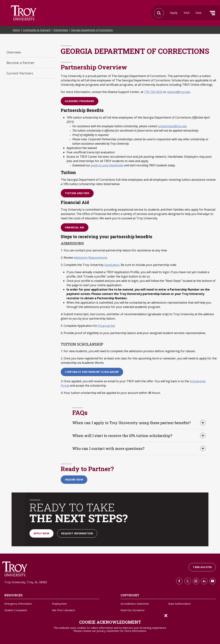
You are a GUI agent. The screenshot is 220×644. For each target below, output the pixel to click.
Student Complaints (16, 610)
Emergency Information (18, 604)
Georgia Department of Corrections (92, 30)
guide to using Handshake (107, 165)
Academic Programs (80, 101)
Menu (212, 13)
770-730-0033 (153, 92)
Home (16, 30)
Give (198, 13)
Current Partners (20, 73)
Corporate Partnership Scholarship (92, 372)
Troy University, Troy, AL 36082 (26, 582)
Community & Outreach (37, 30)
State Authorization (179, 604)
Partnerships (61, 30)
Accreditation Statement (135, 604)
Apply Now (41, 533)
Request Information (77, 533)
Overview (14, 52)
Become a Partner (21, 63)
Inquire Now (74, 480)
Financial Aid (75, 227)
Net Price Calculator (64, 610)
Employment (59, 604)
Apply (174, 13)
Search (24, 13)
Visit (187, 13)
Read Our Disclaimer (133, 610)
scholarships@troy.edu (172, 126)
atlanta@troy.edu (179, 92)
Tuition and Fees (77, 193)
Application (112, 265)
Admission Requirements (91, 258)
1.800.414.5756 (202, 567)
